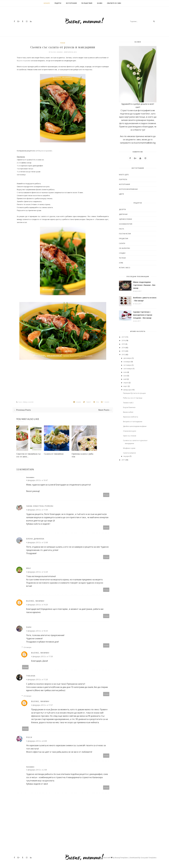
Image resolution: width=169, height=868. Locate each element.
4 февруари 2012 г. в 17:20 (37, 679)
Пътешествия (87, 3)
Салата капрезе (129, 453)
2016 (123, 340)
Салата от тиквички (54, 454)
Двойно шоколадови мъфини (135, 426)
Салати (30, 402)
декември (127, 358)
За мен (100, 3)
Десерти (122, 209)
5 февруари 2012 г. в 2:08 (36, 770)
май (125, 379)
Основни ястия (126, 224)
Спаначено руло (130, 431)
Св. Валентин (124, 248)
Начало (47, 3)
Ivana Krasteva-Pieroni (40, 506)
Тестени (122, 258)
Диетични (123, 214)
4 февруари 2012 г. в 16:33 (37, 631)
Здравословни (125, 219)
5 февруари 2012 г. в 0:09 (36, 741)
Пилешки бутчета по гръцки (134, 393)
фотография (124, 184)
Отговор (106, 495)
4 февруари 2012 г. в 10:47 (37, 480)
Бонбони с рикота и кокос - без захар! (145, 299)
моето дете (124, 175)
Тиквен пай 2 (128, 403)
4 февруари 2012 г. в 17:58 (42, 656)
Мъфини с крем (129, 448)
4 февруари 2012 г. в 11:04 (37, 510)
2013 (123, 351)
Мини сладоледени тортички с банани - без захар (144, 285)
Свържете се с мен (114, 3)
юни (125, 376)
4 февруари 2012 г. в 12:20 (37, 572)
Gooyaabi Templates (149, 858)
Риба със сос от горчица (133, 398)
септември (128, 369)
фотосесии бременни (128, 189)
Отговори (27, 647)
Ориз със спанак (130, 436)
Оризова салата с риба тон (82, 455)
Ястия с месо (125, 268)
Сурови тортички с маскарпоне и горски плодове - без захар (143, 315)
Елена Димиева (35, 539)
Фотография (71, 3)
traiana (31, 676)
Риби (63, 43)
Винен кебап (128, 412)
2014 (123, 348)
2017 (123, 337)
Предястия (124, 238)
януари (126, 456)
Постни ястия (125, 234)
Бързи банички (129, 407)
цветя (121, 194)
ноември (127, 362)
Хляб (121, 263)
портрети (123, 179)
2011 (123, 460)
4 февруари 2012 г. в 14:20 (37, 605)
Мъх (28, 568)
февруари (127, 390)
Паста (121, 229)
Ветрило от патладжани (133, 422)
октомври (127, 365)
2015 (123, 344)
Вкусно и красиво (24, 61)
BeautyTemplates (122, 858)
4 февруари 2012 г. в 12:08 (37, 542)
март (125, 386)
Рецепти (58, 3)
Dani (29, 627)
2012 (123, 354)
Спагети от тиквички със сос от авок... (29, 455)
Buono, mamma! (57, 52)
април (126, 383)
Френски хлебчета (131, 417)
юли (125, 372)
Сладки (122, 253)
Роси (29, 737)
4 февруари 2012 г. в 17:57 (42, 705)
